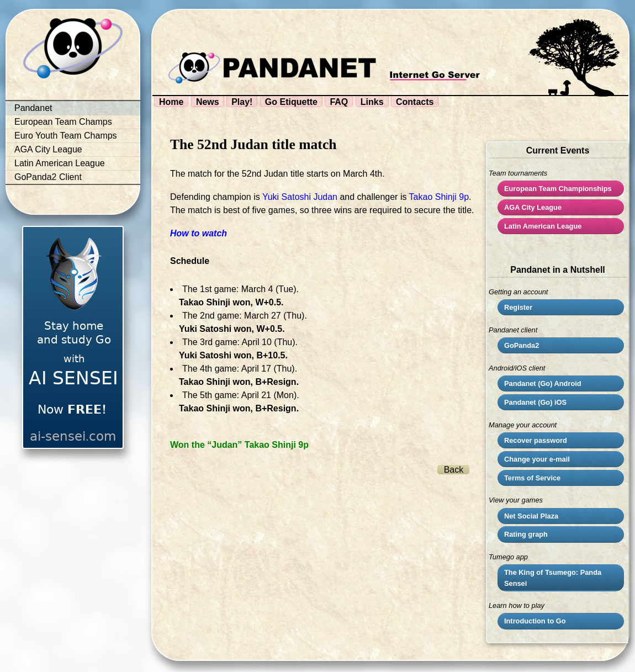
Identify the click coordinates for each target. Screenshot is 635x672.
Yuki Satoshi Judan (300, 197)
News (208, 102)
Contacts (415, 102)
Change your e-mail (537, 459)
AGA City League (48, 149)
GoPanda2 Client (48, 177)
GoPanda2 (522, 345)
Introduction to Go (535, 621)
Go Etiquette (291, 102)
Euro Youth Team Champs (66, 136)
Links (372, 102)
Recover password (536, 440)
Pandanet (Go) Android (543, 383)
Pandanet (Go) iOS (535, 402)
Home (171, 102)
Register (518, 307)
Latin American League (60, 163)
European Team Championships (558, 189)
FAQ (339, 102)
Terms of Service (532, 478)
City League (533, 207)
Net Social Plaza (531, 516)
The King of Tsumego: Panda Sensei (553, 578)
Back (454, 470)
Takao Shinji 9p (439, 197)
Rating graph (526, 534)
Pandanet (33, 108)
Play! (242, 102)
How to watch (199, 233)
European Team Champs (63, 122)
